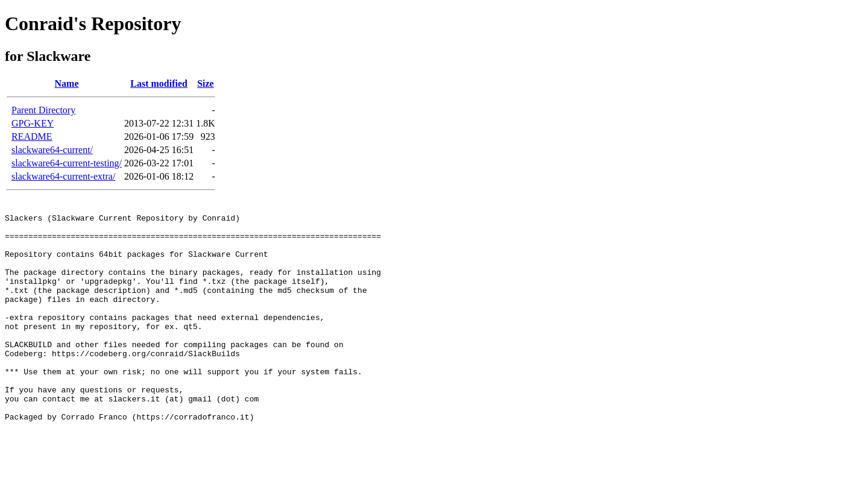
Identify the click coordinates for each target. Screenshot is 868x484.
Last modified (159, 83)
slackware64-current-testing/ (67, 163)
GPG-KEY (33, 123)
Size (206, 83)
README (32, 137)
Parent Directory (43, 110)
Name (67, 83)
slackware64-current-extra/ (63, 176)
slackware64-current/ (52, 150)
